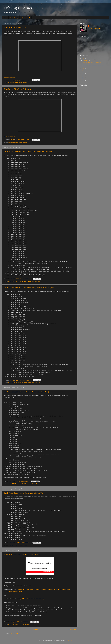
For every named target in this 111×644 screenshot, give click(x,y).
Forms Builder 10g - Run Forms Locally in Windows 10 (22, 554)
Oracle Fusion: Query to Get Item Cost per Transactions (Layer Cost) (26, 392)
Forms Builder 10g (13, 624)
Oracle (21, 281)
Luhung (92, 26)
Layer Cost (28, 484)
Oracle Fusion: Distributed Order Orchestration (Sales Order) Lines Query (28, 151)
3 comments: (25, 481)
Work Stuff (37, 281)
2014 (83, 73)
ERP (13, 281)
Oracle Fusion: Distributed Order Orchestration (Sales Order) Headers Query (29, 288)
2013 (83, 76)
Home (6, 18)
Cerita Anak (11, 83)
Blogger (70, 640)
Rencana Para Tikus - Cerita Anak (15, 28)
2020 (83, 69)
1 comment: (25, 622)
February (86, 61)
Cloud (10, 281)
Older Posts (71, 630)
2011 (83, 80)
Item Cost (22, 484)
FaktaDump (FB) (26, 18)
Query (25, 281)
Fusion (17, 281)
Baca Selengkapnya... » (11, 77)
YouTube (25, 83)
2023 (83, 59)
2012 (83, 78)
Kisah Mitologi (14, 18)
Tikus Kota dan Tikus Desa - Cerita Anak (17, 89)
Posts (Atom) (15, 633)
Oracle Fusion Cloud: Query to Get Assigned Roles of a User (24, 493)
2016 (83, 71)
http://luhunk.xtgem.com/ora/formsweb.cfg (31, 599)
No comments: (25, 80)
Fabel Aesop (19, 83)
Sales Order (31, 281)
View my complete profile (94, 28)
